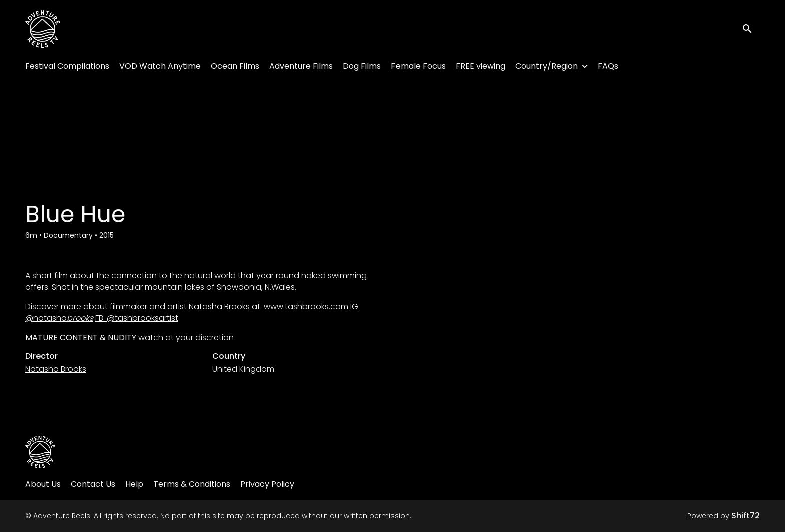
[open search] (751, 29)
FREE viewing (480, 66)
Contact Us (93, 484)
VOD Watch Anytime (160, 66)
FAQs (608, 66)
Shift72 (746, 516)
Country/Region (546, 66)
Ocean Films (235, 66)
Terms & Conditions (192, 484)
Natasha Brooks (56, 369)
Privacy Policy (267, 484)
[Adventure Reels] (40, 452)
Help (134, 484)
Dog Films (362, 66)
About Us (43, 484)
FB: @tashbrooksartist (137, 318)
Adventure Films (301, 66)
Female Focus (418, 66)
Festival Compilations (67, 66)
